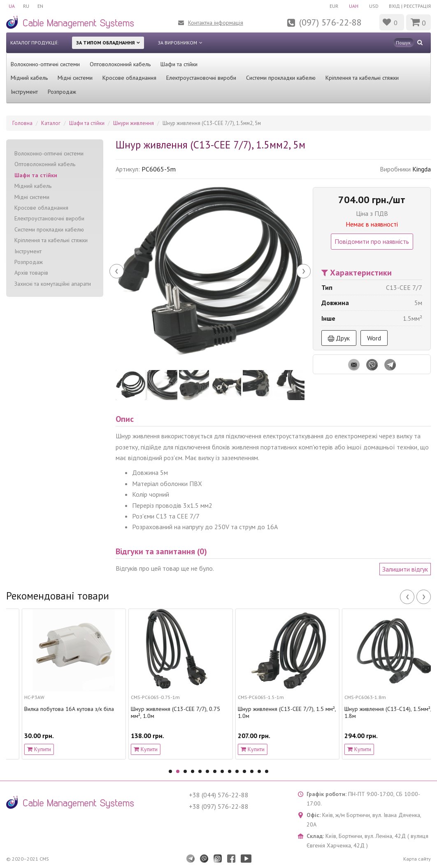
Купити (23, 749)
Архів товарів (31, 273)
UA (12, 6)
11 (244, 771)
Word (374, 338)
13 (259, 771)
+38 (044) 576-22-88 (219, 795)
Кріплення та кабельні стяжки (362, 78)
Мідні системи (75, 78)
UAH (354, 6)
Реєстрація (417, 6)
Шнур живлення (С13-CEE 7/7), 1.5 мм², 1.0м (378, 713)
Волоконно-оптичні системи (45, 64)
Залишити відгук (405, 569)
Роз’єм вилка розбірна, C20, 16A (49, 709)
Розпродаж (62, 92)
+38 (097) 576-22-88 (219, 806)
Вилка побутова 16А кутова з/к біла (160, 709)
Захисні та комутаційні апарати (53, 284)
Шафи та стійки (179, 64)
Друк (339, 338)
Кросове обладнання (129, 78)
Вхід (394, 6)
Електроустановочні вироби (201, 78)
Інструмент (24, 92)
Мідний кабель (29, 78)
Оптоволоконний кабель (120, 64)
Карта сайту (417, 859)
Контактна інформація (216, 23)
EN (40, 6)
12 (252, 771)
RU (26, 6)
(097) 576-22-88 (330, 22)
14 (267, 771)
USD (374, 6)
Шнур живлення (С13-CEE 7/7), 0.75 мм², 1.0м (267, 713)
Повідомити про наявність (372, 241)
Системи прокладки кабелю (281, 78)
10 (237, 771)
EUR (334, 6)
